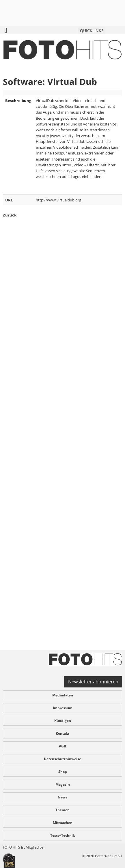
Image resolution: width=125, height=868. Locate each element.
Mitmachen (63, 823)
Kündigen (63, 721)
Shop (63, 772)
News (62, 797)
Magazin (63, 784)
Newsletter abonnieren (93, 682)
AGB (62, 746)
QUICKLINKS (92, 31)
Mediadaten (63, 695)
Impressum (63, 708)
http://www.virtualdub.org (58, 200)
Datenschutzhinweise (62, 759)
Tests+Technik (62, 835)
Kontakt (62, 733)
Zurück (10, 215)
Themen (62, 810)
